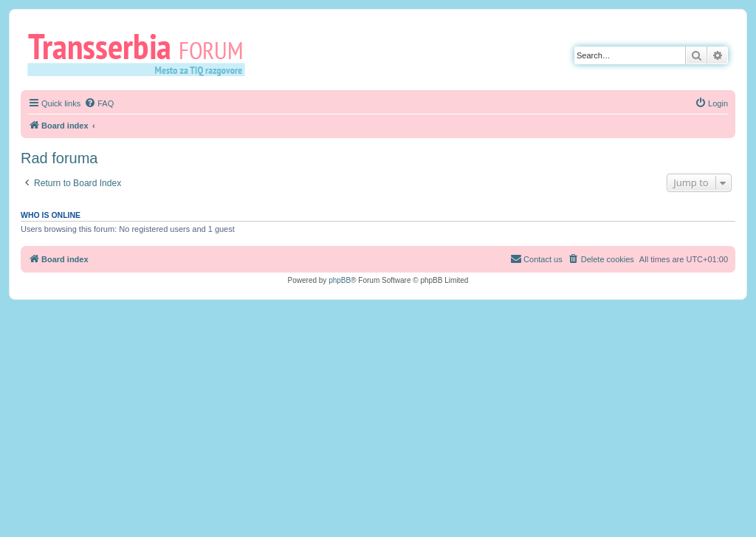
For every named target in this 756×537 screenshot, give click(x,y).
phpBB (340, 280)
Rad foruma (59, 158)
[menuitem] (99, 103)
